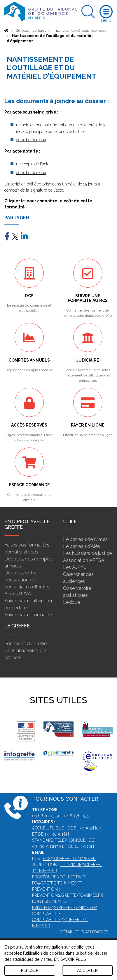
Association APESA (84, 560)
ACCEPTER (87, 970)
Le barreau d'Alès (82, 546)
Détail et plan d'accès (84, 932)
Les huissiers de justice (87, 553)
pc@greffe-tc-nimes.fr (57, 883)
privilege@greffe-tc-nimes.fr (64, 908)
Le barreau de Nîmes (85, 539)
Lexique (71, 602)
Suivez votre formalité (28, 615)
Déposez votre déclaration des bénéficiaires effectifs (27, 580)
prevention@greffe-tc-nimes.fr (68, 895)
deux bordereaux (31, 140)
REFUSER (30, 970)
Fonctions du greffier (26, 644)
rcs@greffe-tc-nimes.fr (69, 859)
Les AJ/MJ (75, 567)
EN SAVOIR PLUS (70, 959)
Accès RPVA (18, 594)
